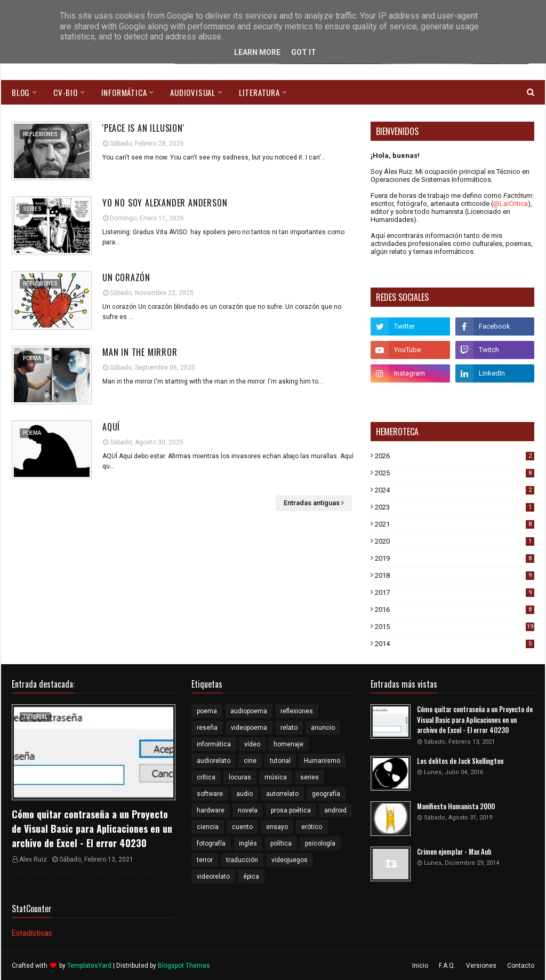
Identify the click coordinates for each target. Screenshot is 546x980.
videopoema (249, 728)
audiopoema (249, 711)
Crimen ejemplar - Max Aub (454, 852)
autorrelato (282, 794)
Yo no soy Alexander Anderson (165, 203)
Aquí (111, 427)
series (310, 777)
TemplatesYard (89, 966)
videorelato (213, 877)
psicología (320, 843)
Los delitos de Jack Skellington (460, 761)
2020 (455, 541)
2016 (455, 609)
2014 (455, 644)
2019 (455, 558)
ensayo (277, 827)
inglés (248, 843)
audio (244, 794)
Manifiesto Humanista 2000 (456, 806)
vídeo (252, 744)
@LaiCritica (511, 204)
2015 (455, 627)
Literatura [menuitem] (259, 92)
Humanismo (322, 761)
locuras (240, 777)
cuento (242, 827)
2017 (455, 592)
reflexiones (297, 711)
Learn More (257, 52)
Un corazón (126, 277)
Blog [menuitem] (21, 92)
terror (205, 860)
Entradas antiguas (312, 503)
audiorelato (214, 761)
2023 (455, 507)
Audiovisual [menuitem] (193, 92)
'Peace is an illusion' (143, 128)
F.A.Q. (447, 966)
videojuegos (290, 860)
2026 (455, 456)
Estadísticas (32, 933)
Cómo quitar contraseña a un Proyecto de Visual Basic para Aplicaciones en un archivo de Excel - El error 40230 (92, 828)
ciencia (208, 827)
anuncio (323, 728)
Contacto (521, 966)
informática (214, 744)
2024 (455, 490)
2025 (455, 473)
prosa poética (291, 810)
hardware (211, 810)
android (335, 810)
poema (207, 711)
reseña (207, 728)
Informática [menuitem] (124, 92)
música (276, 777)
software (210, 794)
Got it (304, 52)
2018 (455, 575)
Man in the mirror (140, 352)
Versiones (481, 966)
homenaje (288, 744)
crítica (206, 777)
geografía (326, 794)
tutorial (280, 761)
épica (251, 877)
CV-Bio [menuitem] (66, 92)
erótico (312, 827)
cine (250, 761)
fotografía (211, 843)
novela (248, 810)
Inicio (420, 966)
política (281, 843)
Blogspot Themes (184, 966)
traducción (242, 860)
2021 (455, 524)
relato (289, 728)
